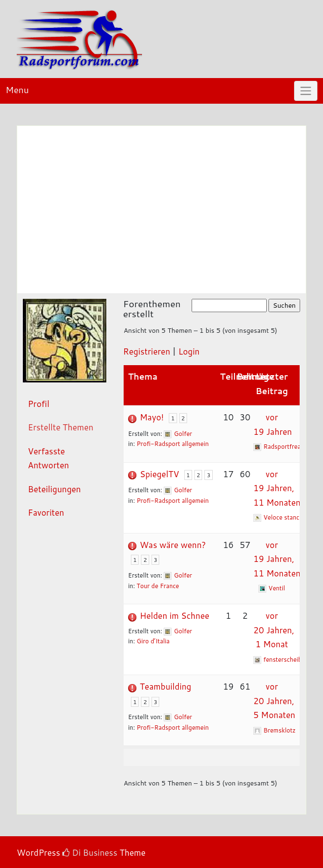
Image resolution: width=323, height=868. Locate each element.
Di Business (90, 853)
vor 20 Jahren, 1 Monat (274, 630)
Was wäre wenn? (173, 545)
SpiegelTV (159, 474)
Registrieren (147, 351)
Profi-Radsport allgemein (173, 444)
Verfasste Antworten (48, 459)
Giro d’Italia (153, 641)
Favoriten (46, 513)
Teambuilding (165, 687)
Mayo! (152, 417)
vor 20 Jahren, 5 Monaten (274, 701)
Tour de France (158, 586)
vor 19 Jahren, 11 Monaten (277, 488)
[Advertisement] (161, 210)
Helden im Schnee (175, 616)
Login (189, 351)
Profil (39, 404)
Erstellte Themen (61, 427)
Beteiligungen (54, 489)
